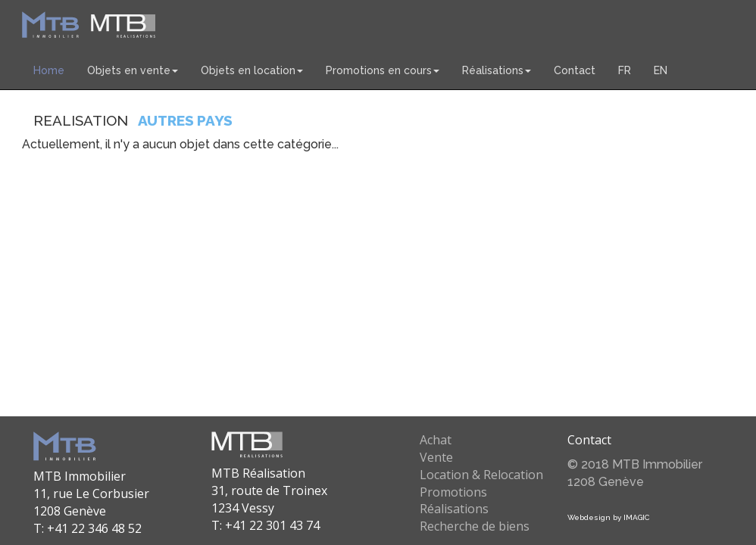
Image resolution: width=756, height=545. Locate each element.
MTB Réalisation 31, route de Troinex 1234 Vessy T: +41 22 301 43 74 (269, 499)
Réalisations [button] (497, 70)
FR (625, 70)
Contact (575, 70)
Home (49, 70)
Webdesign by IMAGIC (608, 517)
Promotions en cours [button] (383, 70)
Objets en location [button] (252, 70)
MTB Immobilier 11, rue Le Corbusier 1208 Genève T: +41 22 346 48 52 (91, 502)
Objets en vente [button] (133, 70)
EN (661, 70)
